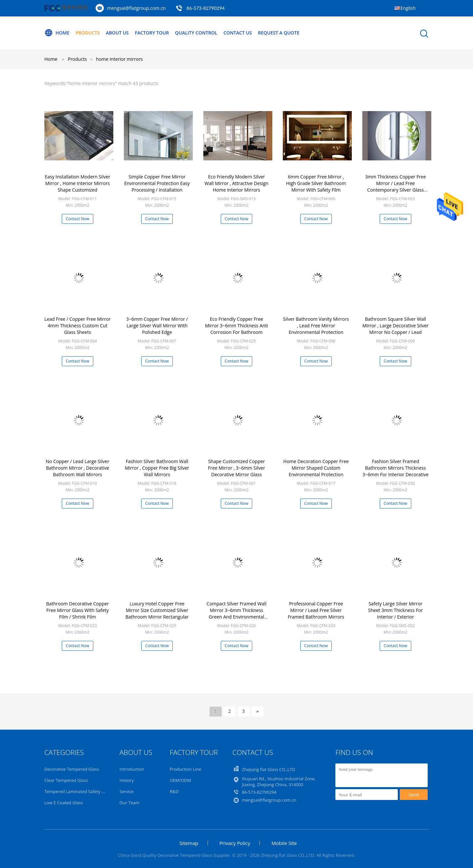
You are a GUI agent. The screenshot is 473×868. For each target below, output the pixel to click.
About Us (117, 33)
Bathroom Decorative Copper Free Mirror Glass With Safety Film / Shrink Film (77, 610)
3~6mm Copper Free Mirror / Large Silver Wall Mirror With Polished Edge (157, 326)
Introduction (132, 769)
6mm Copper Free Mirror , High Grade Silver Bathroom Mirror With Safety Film (316, 183)
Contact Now (78, 219)
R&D (174, 791)
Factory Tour (152, 33)
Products (88, 33)
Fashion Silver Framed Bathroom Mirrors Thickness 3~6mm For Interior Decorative (396, 468)
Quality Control (196, 33)
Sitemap (189, 843)
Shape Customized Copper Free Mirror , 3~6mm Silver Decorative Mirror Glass (236, 468)
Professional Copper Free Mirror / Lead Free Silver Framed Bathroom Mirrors (316, 610)
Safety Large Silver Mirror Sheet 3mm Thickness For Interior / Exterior (396, 610)
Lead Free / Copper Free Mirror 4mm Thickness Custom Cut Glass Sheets (78, 326)
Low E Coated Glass (64, 803)
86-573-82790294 (206, 8)
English (408, 8)
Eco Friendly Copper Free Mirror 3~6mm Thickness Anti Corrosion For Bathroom (236, 326)
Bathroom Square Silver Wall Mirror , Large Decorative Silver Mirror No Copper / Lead (395, 326)
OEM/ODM (180, 780)
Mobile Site (284, 843)
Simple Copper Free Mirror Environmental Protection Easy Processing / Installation (157, 183)
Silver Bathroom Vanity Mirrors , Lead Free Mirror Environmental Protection (316, 326)
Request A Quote (279, 33)
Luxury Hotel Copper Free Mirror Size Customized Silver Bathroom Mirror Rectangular (157, 610)
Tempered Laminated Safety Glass (78, 791)
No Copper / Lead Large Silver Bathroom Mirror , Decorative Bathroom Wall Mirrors (77, 468)
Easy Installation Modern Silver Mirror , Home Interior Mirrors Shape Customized (78, 183)
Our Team (130, 803)
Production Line (186, 769)
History (127, 780)
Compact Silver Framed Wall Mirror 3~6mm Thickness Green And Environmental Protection (236, 613)
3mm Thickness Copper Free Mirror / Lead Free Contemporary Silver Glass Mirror (395, 187)
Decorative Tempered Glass (72, 769)
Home (57, 33)
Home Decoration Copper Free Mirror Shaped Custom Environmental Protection (316, 468)
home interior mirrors (119, 59)
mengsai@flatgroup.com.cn (136, 8)
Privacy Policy (235, 843)
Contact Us (238, 33)
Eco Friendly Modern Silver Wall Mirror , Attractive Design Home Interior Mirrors (237, 183)
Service (127, 791)
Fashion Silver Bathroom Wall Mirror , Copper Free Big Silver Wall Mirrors (157, 468)
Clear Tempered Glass (66, 780)
